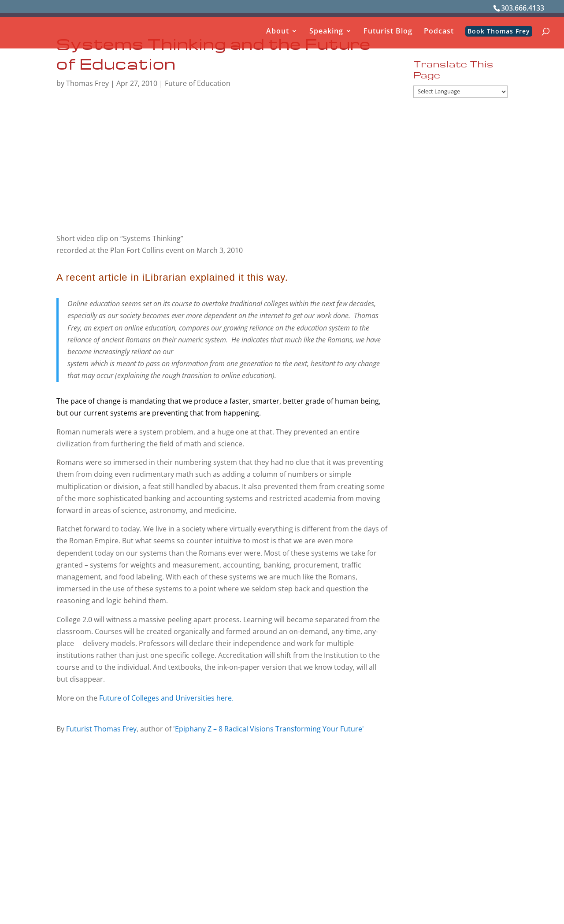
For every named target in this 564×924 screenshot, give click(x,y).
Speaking (326, 32)
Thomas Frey (87, 83)
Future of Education (198, 83)
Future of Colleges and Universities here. (166, 698)
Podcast (439, 32)
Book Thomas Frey (499, 31)
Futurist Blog (388, 32)
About (278, 32)
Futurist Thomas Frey (101, 729)
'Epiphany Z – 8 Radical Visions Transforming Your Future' (269, 729)
